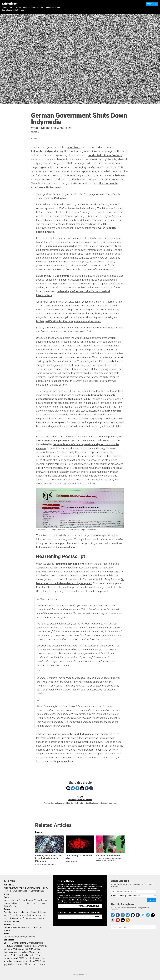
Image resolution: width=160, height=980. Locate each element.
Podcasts (26, 7)
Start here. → (95, 917)
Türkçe (40, 952)
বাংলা (22, 958)
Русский (27, 946)
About (58, 7)
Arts (6, 888)
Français (39, 943)
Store (34, 7)
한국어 (39, 955)
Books (5, 7)
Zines (7, 900)
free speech (114, 411)
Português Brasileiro (13, 946)
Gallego (12, 964)
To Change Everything (20, 903)
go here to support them (59, 543)
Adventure (13, 888)
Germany (88, 800)
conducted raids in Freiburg (105, 155)
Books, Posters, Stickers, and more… (20, 937)
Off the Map (15, 921)
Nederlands (16, 955)
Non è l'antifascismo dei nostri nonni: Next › (101, 803)
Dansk (36, 958)
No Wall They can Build (28, 928)
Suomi (7, 949)
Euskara (25, 952)
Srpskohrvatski (29, 955)
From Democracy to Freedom (17, 912)
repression (72, 800)
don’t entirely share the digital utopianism (71, 734)
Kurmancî (20, 964)
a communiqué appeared (60, 246)
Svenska (29, 958)
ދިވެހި (6, 964)
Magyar (32, 952)
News (36, 138)
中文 (31, 949)
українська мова (21, 961)
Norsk (28, 964)
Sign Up (152, 900)
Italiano (23, 943)
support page (97, 194)
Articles (8, 885)
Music (44, 900)
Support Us (152, 4)
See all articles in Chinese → (14, 10)
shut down (74, 147)
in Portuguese (59, 198)
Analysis (22, 888)
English (7, 943)
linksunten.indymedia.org (47, 151)
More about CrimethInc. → (90, 906)
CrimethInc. (10, 4)
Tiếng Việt (34, 961)
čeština (17, 952)
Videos (37, 900)
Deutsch (31, 943)
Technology (23, 891)
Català (43, 961)
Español (15, 943)
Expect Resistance (18, 915)
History (44, 888)
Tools (18, 7)
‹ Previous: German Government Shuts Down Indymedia (63, 803)
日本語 (14, 949)
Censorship (81, 800)
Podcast (8, 924)
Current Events (33, 888)
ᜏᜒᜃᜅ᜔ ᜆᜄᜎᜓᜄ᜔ (38, 964)
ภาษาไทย (8, 961)
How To (7, 891)
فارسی (7, 955)
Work (6, 915)
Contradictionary (38, 912)
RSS (13, 885)
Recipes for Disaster (36, 915)
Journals (14, 900)
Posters (22, 900)
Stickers (30, 900)
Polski (34, 946)
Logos (7, 903)
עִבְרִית (42, 958)
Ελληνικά (42, 946)
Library (12, 7)
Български (23, 949)
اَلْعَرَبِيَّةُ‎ (15, 958)
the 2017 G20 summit (56, 276)
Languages (49, 7)
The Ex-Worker (11, 928)
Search (40, 7)
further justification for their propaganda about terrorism (69, 321)
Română (8, 958)
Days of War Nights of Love (16, 918)
